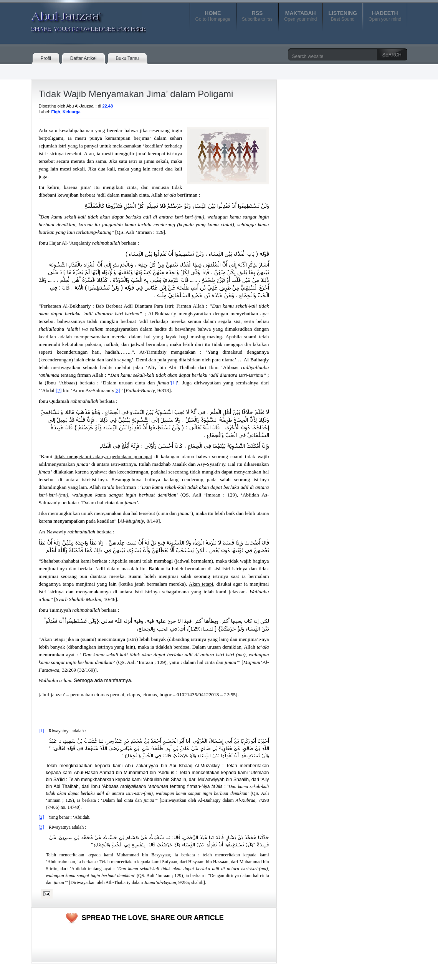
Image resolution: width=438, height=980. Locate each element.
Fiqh (56, 112)
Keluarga (72, 112)
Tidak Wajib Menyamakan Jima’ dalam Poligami (136, 94)
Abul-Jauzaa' (81, 19)
